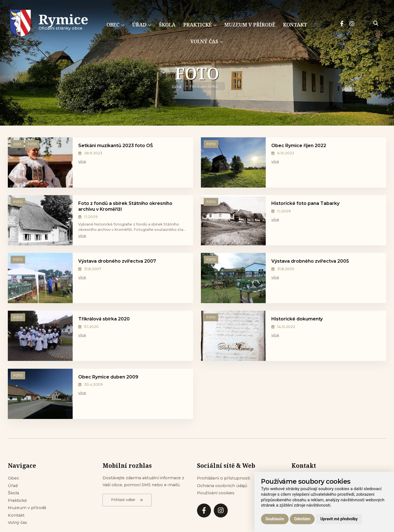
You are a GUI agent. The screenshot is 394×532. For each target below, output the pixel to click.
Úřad (13, 486)
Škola (13, 493)
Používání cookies (216, 493)
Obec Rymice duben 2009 (108, 377)
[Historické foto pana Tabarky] (233, 221)
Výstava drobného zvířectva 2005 (310, 261)
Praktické (17, 500)
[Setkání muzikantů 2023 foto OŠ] (40, 164)
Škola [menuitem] (167, 25)
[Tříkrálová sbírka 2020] (40, 337)
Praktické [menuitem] (200, 25)
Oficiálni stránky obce (63, 24)
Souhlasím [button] (275, 519)
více (82, 161)
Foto (32, 144)
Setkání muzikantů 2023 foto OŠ (116, 146)
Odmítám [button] (302, 519)
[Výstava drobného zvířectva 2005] (233, 279)
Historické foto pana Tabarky (305, 203)
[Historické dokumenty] (233, 337)
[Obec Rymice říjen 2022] (233, 164)
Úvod (177, 86)
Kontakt (16, 515)
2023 (17, 144)
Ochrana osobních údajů (222, 486)
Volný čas (17, 523)
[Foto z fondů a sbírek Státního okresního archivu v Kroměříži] (40, 221)
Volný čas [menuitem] (207, 41)
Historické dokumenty (297, 319)
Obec (13, 478)
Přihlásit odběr (127, 500)
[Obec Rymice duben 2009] (40, 395)
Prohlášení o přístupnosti (224, 478)
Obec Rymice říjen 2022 (299, 146)
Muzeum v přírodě (27, 508)
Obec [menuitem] (115, 25)
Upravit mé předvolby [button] (339, 519)
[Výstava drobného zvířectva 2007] (40, 279)
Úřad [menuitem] (142, 25)
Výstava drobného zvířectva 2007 (117, 261)
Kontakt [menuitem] (295, 25)
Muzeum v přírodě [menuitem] (250, 25)
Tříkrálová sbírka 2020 (104, 319)
